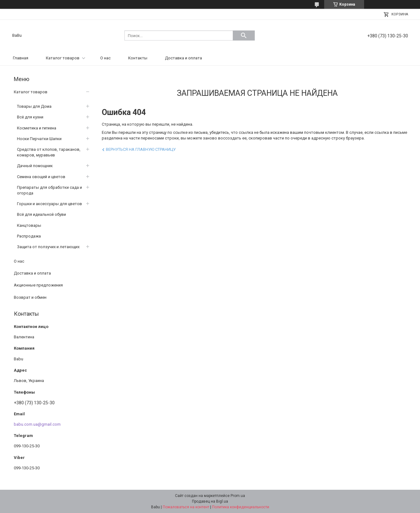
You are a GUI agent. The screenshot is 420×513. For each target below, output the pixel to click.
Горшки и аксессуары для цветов (49, 204)
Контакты (138, 58)
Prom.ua (238, 496)
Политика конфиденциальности (241, 507)
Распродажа (29, 236)
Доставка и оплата (183, 58)
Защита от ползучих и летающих (48, 247)
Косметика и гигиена (37, 128)
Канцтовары (29, 225)
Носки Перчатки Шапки (39, 139)
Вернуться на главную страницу (141, 149)
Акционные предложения (38, 285)
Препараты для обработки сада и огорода (49, 190)
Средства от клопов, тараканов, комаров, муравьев (49, 152)
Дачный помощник (35, 166)
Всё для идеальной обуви (41, 214)
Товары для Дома (34, 106)
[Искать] (244, 35)
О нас (105, 58)
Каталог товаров (63, 58)
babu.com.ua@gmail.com (37, 424)
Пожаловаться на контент (186, 507)
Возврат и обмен (30, 297)
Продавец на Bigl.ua (210, 501)
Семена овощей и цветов (41, 177)
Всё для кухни (30, 117)
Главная (21, 58)
